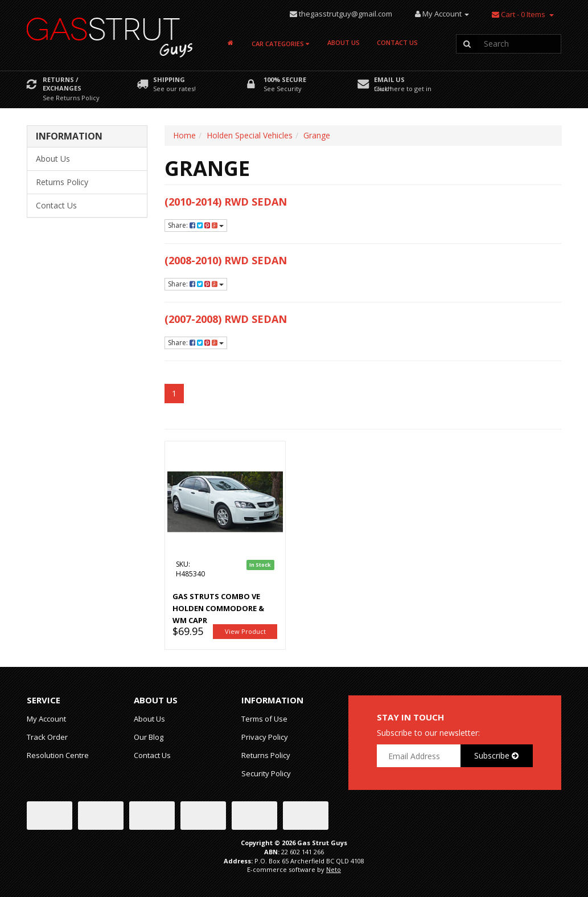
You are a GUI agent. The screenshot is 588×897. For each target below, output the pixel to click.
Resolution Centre (58, 755)
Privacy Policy (265, 737)
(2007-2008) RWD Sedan (226, 319)
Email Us (389, 79)
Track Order (47, 737)
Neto (334, 869)
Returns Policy (62, 182)
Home (184, 135)
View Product (245, 631)
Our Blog (149, 737)
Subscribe (496, 755)
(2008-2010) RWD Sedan (226, 260)
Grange (317, 135)
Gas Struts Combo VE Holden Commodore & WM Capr (218, 608)
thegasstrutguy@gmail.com (346, 14)
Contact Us (397, 42)
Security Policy (266, 773)
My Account (46, 719)
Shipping (169, 79)
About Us (344, 42)
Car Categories (280, 44)
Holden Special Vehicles (250, 135)
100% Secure (285, 79)
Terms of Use (264, 719)
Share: (196, 225)
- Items (519, 14)
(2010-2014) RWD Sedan (226, 202)
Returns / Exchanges (62, 84)
